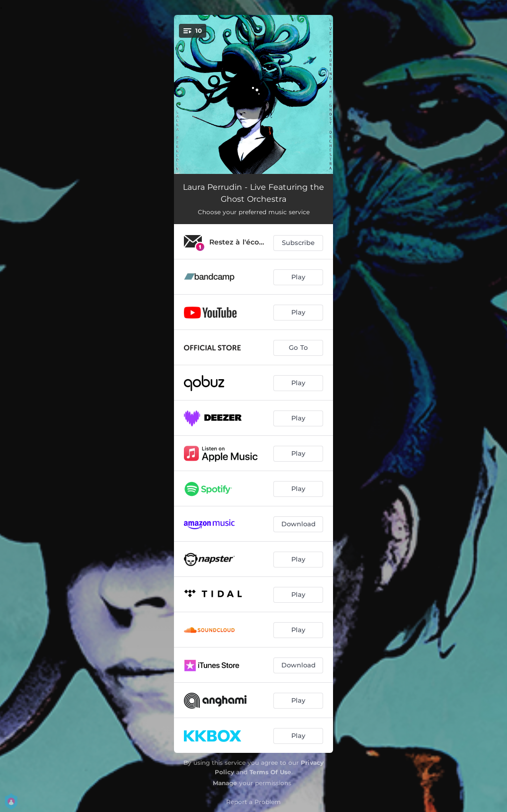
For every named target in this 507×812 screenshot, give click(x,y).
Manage (225, 783)
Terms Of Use (270, 772)
